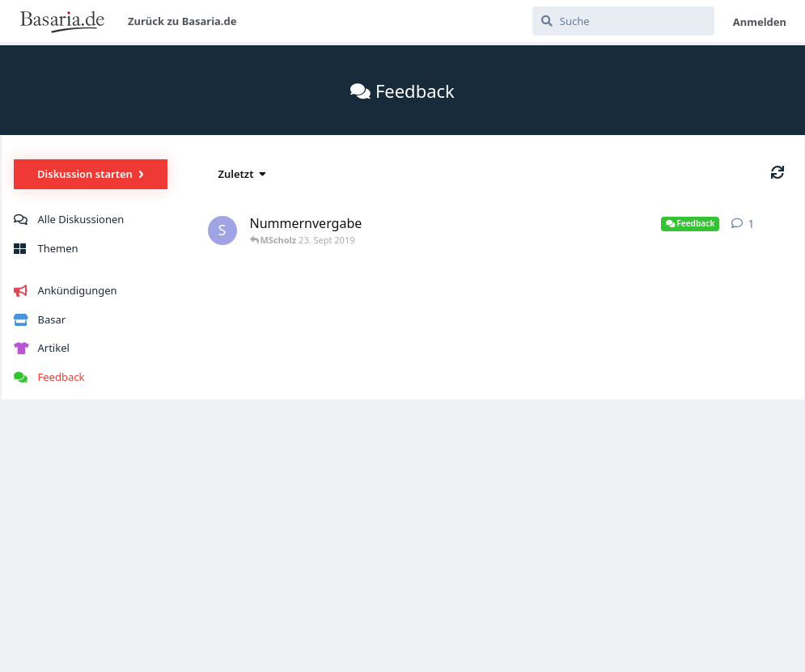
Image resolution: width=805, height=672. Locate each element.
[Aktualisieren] (777, 172)
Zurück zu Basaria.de (182, 21)
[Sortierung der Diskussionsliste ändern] (243, 174)
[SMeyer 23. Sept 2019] (222, 231)
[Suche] (623, 21)
